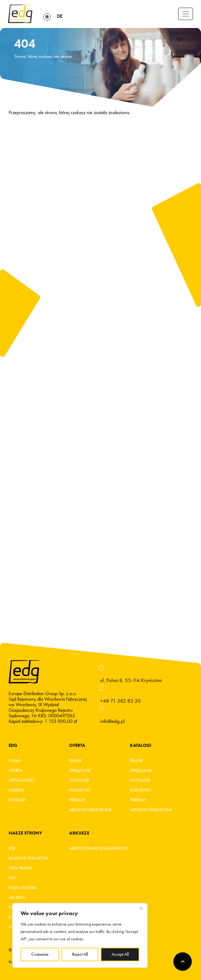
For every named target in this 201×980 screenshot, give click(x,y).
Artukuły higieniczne (91, 810)
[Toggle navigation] (186, 14)
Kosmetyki (79, 790)
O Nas (15, 761)
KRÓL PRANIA (20, 868)
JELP (12, 878)
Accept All (120, 954)
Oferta (16, 771)
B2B (12, 848)
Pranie (76, 761)
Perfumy (77, 800)
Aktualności (22, 780)
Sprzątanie (80, 771)
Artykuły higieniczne (151, 810)
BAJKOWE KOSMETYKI (28, 858)
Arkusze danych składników (98, 848)
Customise (40, 954)
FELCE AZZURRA (23, 888)
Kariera (16, 790)
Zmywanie (79, 780)
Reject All (80, 954)
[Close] (141, 908)
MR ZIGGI (17, 898)
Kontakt (17, 800)
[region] (80, 935)
